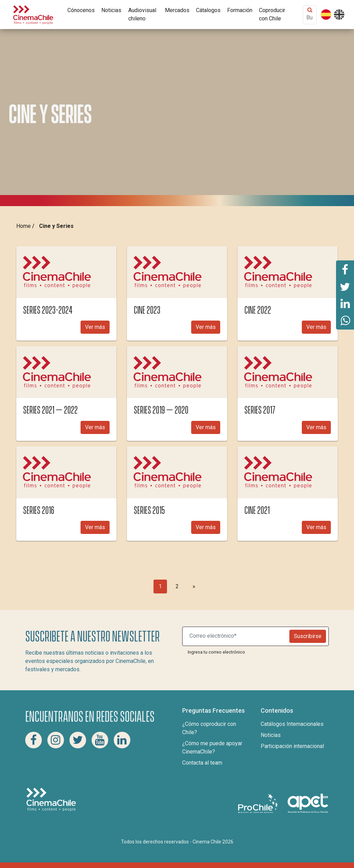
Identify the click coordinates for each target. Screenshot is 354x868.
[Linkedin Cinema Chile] (122, 740)
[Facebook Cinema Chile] (34, 740)
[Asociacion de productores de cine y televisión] (308, 803)
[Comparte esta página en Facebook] (345, 269)
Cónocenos (81, 10)
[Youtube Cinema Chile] (100, 740)
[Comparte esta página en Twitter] (345, 286)
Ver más (95, 327)
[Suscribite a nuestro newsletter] (237, 636)
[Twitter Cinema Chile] (78, 740)
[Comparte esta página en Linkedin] (345, 304)
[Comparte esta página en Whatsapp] (345, 321)
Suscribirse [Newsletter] (308, 636)
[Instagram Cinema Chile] (56, 740)
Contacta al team (202, 763)
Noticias (111, 10)
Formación (240, 10)
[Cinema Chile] (33, 14)
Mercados (177, 10)
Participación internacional (292, 746)
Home (24, 226)
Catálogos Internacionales (292, 724)
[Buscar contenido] (310, 17)
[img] (66, 272)
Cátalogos (208, 10)
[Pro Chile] (259, 803)
